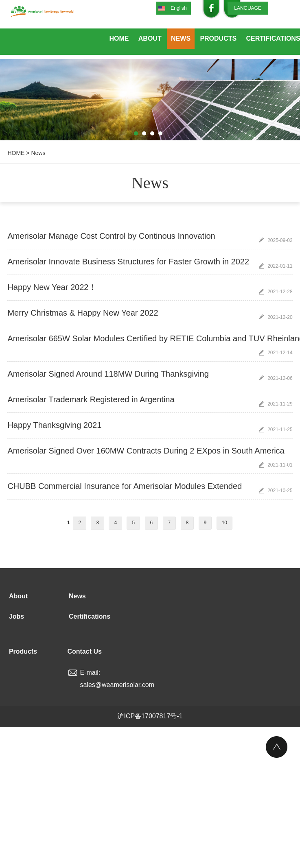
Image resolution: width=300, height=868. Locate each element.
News (181, 38)
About (150, 38)
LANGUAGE (248, 8)
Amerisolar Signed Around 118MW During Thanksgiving (108, 374)
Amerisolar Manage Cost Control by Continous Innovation (111, 236)
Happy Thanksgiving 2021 (54, 425)
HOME (16, 153)
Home (119, 38)
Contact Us (84, 651)
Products (218, 38)
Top (277, 747)
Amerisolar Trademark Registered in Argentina (91, 399)
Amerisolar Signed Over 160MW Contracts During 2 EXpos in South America (146, 451)
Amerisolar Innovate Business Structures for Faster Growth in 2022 (128, 262)
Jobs (16, 616)
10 (224, 523)
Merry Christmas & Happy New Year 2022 (83, 313)
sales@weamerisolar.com (117, 685)
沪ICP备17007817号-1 (150, 716)
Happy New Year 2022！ (52, 287)
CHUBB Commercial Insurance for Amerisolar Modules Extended (125, 486)
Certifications (90, 616)
